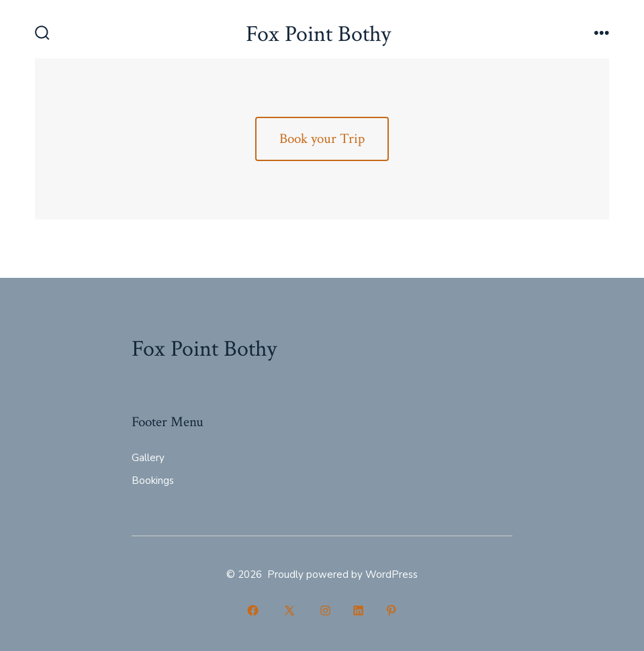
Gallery (148, 458)
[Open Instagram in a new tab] (326, 610)
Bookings (153, 481)
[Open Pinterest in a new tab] (391, 610)
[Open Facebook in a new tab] (253, 610)
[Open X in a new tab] (289, 610)
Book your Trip (322, 139)
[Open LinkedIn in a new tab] (358, 610)
